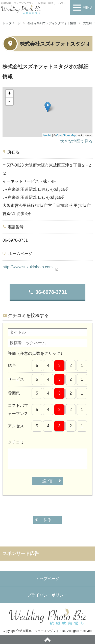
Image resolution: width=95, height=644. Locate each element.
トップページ (12, 23)
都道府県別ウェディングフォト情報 (52, 23)
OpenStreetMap (66, 135)
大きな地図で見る (76, 141)
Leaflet (47, 135)
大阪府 (87, 23)
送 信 (47, 481)
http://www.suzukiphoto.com (28, 267)
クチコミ (16, 442)
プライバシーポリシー (47, 595)
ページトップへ (47, 639)
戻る (47, 520)
